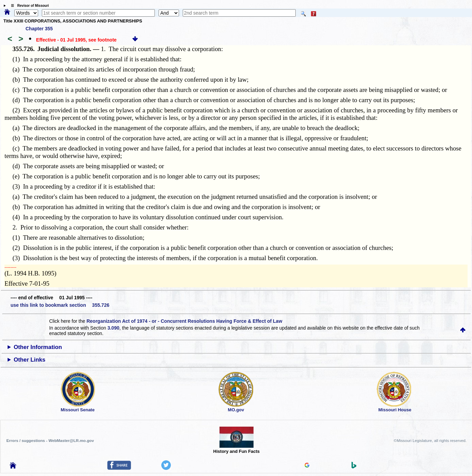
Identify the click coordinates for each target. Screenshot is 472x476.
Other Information (38, 347)
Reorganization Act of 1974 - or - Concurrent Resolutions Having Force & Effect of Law (184, 321)
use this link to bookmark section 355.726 (60, 305)
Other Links (29, 360)
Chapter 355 (39, 29)
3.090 (113, 328)
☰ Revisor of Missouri (28, 6)
